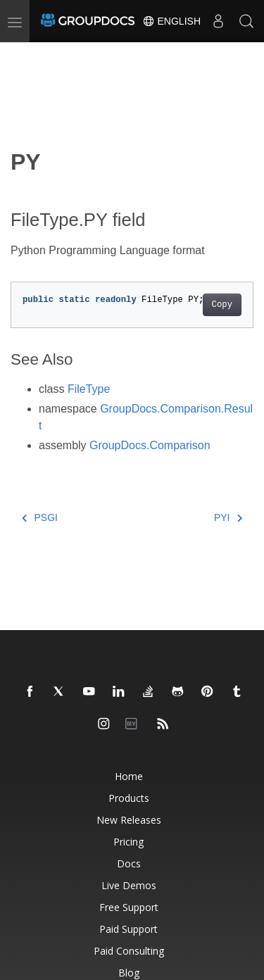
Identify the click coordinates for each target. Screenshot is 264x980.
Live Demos (129, 885)
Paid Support (128, 929)
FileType (89, 389)
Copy (222, 305)
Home (129, 776)
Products (129, 798)
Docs (129, 863)
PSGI (40, 517)
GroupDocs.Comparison (150, 445)
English (171, 21)
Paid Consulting (129, 951)
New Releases (129, 820)
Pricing (128, 842)
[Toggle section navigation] (23, 54)
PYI (228, 517)
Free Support (129, 907)
